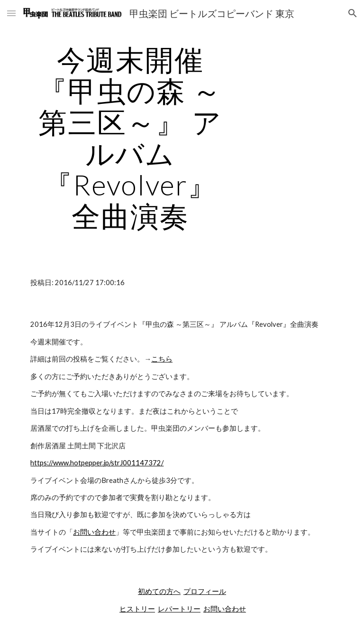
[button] (11, 13)
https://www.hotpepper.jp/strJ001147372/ (97, 463)
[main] (130, 138)
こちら (162, 359)
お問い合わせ (94, 532)
